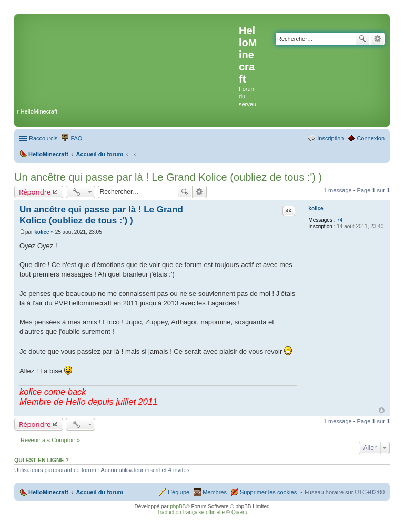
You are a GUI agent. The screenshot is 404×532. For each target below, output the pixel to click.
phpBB (178, 507)
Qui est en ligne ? (42, 460)
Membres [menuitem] (215, 492)
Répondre (35, 192)
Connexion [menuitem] (371, 138)
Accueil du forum (99, 492)
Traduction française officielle (191, 512)
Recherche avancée (377, 39)
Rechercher (362, 39)
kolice (316, 208)
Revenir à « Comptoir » (50, 440)
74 (340, 220)
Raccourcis (43, 138)
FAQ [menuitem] (76, 138)
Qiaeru (239, 512)
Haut (382, 410)
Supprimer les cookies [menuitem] (268, 492)
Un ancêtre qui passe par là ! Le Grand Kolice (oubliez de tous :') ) (168, 177)
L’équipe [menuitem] (179, 492)
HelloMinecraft (48, 492)
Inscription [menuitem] (330, 138)
